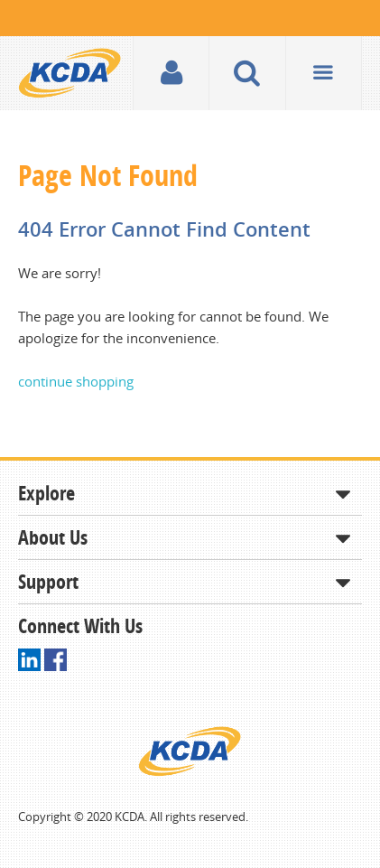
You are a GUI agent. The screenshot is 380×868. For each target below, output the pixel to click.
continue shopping (76, 381)
